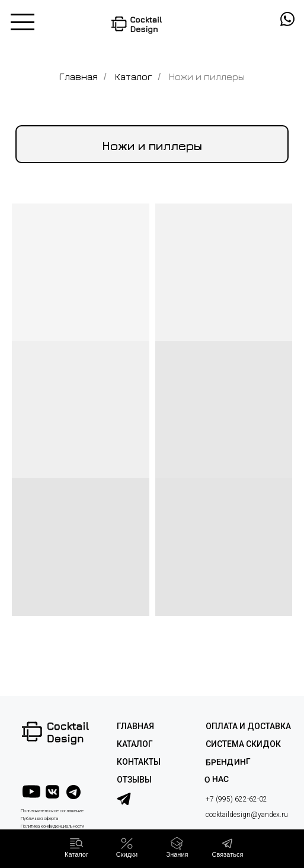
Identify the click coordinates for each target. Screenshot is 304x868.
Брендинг (228, 762)
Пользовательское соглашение (52, 811)
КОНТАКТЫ (139, 762)
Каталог (134, 77)
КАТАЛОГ (135, 744)
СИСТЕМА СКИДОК (243, 744)
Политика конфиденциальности (52, 826)
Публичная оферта (39, 818)
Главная (79, 77)
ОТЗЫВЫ (134, 780)
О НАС (216, 779)
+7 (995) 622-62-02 (236, 799)
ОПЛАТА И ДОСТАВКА (248, 726)
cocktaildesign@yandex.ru (247, 815)
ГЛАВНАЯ (135, 726)
